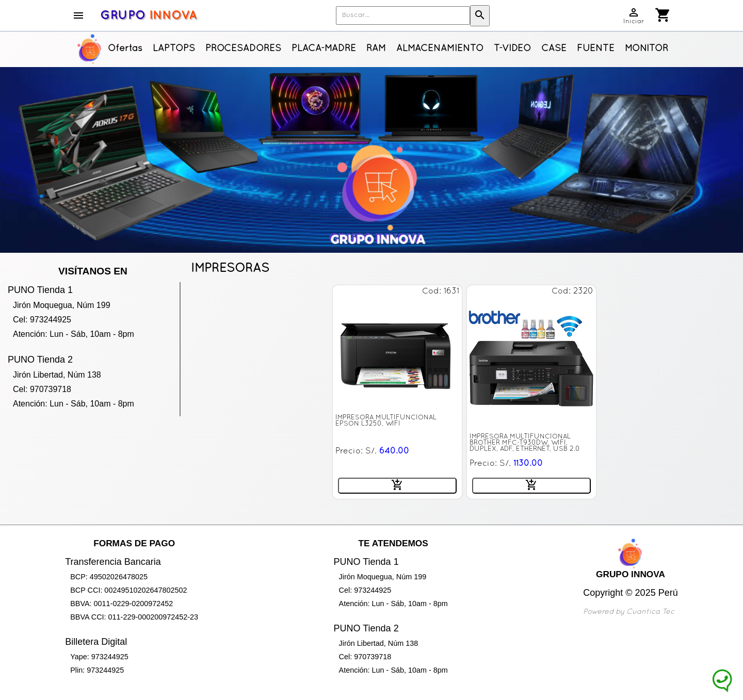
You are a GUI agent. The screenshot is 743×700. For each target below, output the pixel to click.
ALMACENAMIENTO (440, 49)
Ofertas (125, 49)
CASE (554, 49)
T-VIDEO (512, 49)
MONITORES (652, 49)
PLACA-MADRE (324, 49)
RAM (376, 49)
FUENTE (596, 49)
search (480, 15)
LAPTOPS (174, 49)
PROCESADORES (243, 49)
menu (78, 15)
